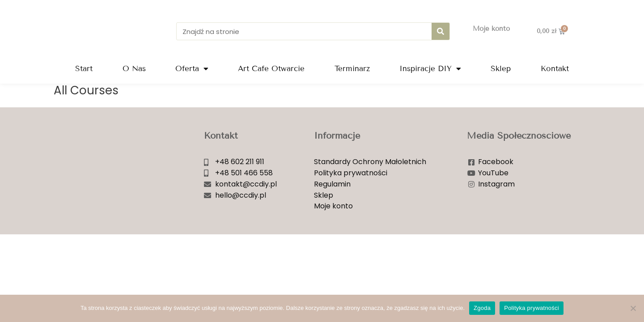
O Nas (134, 69)
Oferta (192, 69)
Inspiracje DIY (430, 69)
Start (84, 69)
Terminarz (352, 69)
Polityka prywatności (532, 308)
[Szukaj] (441, 31)
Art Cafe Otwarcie (271, 69)
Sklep (501, 69)
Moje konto (491, 29)
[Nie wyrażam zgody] (633, 308)
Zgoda (482, 308)
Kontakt (555, 69)
